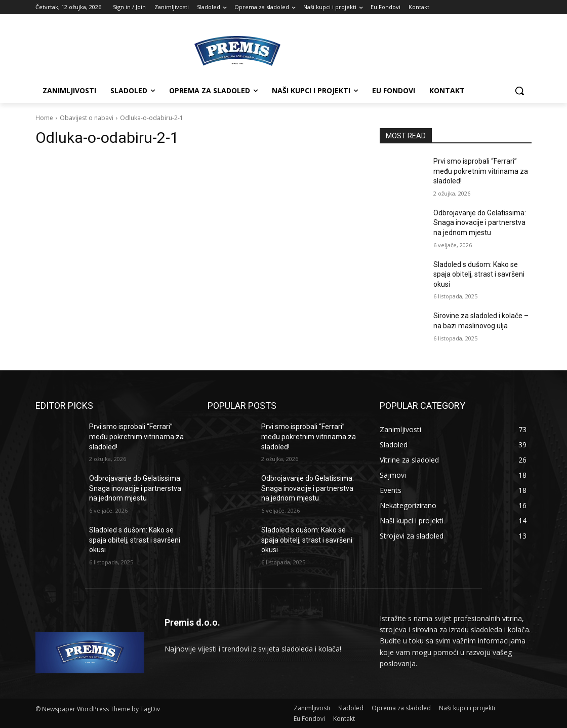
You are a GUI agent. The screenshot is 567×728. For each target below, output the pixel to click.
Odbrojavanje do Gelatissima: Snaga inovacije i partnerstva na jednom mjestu (480, 223)
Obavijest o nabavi (87, 118)
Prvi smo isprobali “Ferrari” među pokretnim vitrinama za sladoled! (481, 171)
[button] (519, 91)
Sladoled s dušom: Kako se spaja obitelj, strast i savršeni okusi (479, 274)
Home (44, 118)
